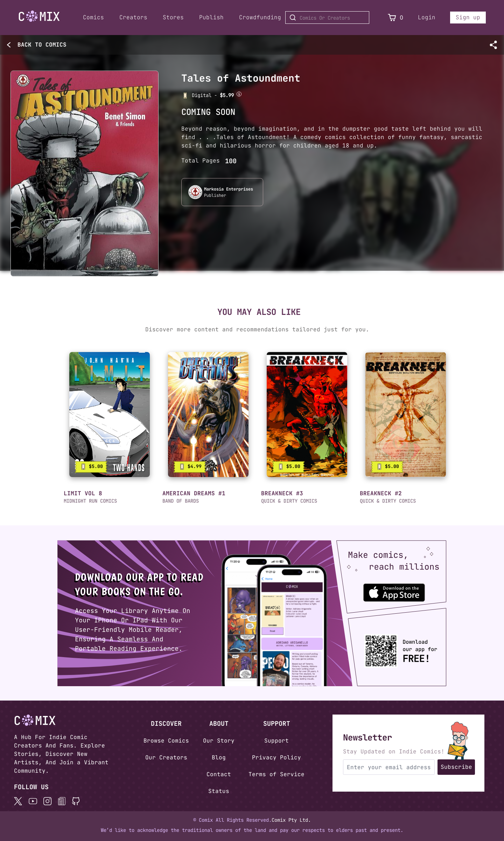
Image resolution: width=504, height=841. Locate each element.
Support (276, 741)
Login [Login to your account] (427, 17)
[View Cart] (392, 18)
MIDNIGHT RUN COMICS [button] (90, 501)
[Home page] (39, 17)
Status (219, 791)
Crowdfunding (260, 17)
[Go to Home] (39, 16)
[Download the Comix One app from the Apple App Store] (398, 589)
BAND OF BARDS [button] (181, 501)
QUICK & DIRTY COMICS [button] (289, 501)
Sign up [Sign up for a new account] (468, 17)
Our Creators (166, 757)
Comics (93, 17)
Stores (173, 17)
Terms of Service (276, 774)
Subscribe (456, 767)
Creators (133, 17)
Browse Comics (166, 741)
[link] (110, 415)
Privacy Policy (276, 757)
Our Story (219, 741)
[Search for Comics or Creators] (327, 18)
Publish (211, 17)
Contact (219, 774)
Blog (219, 757)
